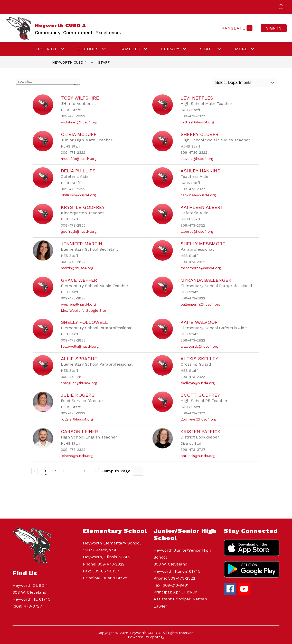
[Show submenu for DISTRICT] (47, 49)
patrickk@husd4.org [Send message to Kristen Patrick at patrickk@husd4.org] (198, 456)
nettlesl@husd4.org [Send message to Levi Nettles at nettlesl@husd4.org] (197, 122)
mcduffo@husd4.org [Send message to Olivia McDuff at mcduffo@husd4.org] (79, 159)
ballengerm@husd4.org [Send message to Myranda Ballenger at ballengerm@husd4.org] (200, 304)
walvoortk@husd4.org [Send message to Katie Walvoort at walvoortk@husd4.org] (199, 346)
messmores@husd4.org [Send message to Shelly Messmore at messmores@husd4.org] (201, 268)
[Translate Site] (235, 28)
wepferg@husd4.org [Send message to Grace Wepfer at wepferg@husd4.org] (78, 304)
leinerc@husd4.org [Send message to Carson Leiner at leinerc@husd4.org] (77, 456)
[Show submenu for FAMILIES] (130, 49)
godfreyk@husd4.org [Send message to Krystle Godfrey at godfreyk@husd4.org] (79, 231)
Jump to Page (116, 471)
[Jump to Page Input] (138, 471)
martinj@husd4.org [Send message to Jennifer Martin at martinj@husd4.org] (77, 268)
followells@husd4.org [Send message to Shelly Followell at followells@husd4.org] (80, 346)
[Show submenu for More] (241, 49)
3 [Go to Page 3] (64, 471)
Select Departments (233, 82)
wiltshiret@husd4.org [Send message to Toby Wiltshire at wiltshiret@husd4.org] (79, 122)
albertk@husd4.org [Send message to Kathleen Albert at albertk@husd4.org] (197, 231)
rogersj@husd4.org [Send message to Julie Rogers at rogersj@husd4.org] (77, 419)
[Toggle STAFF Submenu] (220, 49)
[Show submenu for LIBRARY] (170, 49)
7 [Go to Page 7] (84, 471)
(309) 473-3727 (27, 606)
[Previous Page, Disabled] (34, 471)
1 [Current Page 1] (46, 471)
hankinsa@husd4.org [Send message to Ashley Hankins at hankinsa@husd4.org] (198, 195)
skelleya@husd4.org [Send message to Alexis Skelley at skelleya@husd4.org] (198, 383)
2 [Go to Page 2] (55, 471)
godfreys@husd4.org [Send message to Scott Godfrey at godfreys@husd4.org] (198, 419)
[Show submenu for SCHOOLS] (88, 49)
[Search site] (282, 7)
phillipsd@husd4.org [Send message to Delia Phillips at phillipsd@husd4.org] (78, 195)
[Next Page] (96, 471)
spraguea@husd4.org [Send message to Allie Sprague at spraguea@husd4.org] (79, 383)
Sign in (274, 28)
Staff (104, 62)
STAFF (207, 49)
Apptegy (157, 637)
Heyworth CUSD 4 (69, 62)
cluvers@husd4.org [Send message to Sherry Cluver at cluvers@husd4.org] (197, 159)
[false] (48, 82)
